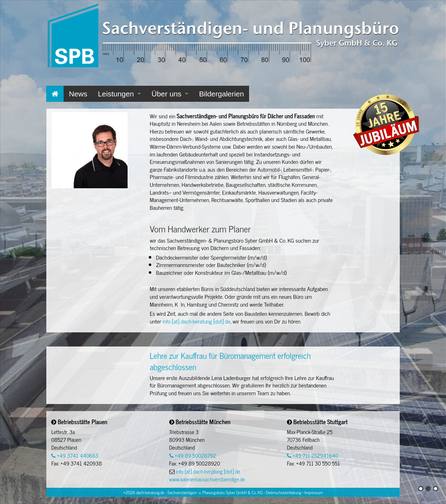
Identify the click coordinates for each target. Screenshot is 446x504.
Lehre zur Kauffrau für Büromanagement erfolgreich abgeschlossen (230, 361)
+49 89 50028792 (193, 455)
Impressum (314, 492)
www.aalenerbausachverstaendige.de (207, 479)
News (78, 94)
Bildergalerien (221, 94)
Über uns (166, 94)
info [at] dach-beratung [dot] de (196, 321)
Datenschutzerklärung (283, 492)
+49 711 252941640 (313, 455)
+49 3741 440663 (75, 455)
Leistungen (116, 94)
